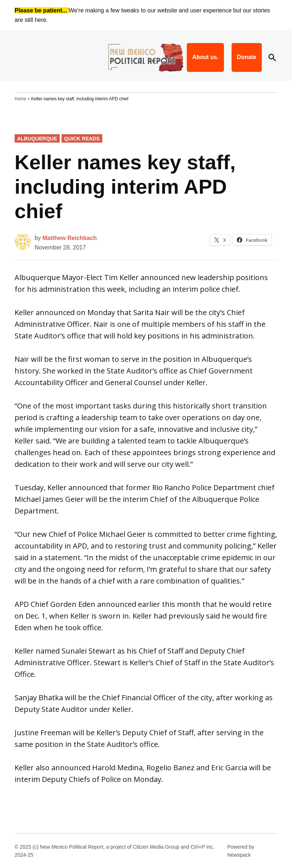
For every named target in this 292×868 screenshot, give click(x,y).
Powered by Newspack (241, 851)
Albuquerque (37, 139)
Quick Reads (82, 139)
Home (20, 99)
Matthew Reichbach (69, 238)
